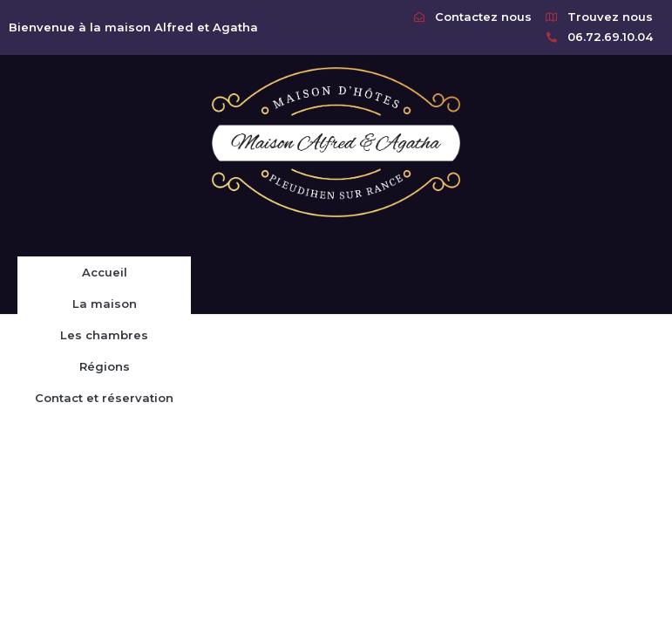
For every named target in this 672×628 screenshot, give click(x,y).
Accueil (105, 272)
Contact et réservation (104, 398)
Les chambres (104, 335)
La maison (105, 304)
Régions (105, 366)
